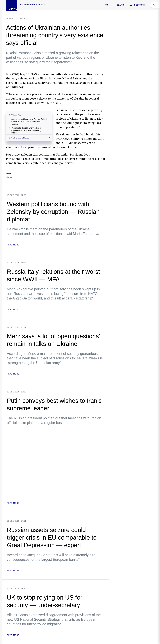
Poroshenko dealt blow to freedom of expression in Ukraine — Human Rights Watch (27, 130)
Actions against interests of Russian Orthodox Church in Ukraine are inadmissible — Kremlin (30, 122)
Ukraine (9, 177)
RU (106, 5)
